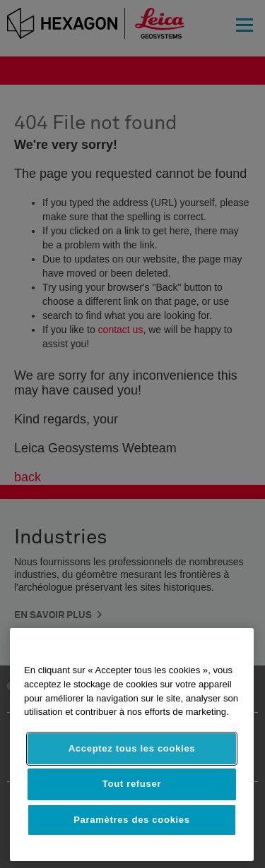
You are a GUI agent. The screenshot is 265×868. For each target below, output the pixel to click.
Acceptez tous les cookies (132, 748)
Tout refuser (132, 784)
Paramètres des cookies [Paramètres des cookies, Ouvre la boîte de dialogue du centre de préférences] (132, 820)
